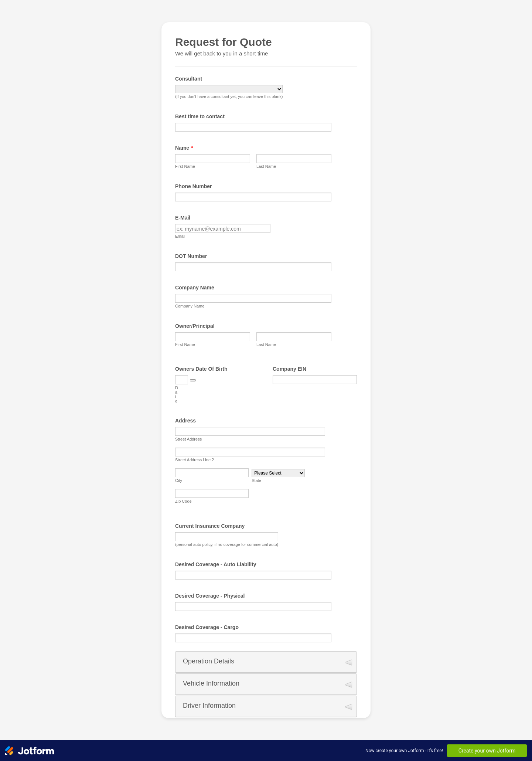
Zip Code (183, 501)
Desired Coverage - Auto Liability (216, 564)
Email (180, 236)
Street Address (188, 439)
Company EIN (289, 369)
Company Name (195, 288)
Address (185, 421)
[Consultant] (229, 89)
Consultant (189, 79)
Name (184, 148)
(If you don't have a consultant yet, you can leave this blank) (229, 96)
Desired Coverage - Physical (210, 596)
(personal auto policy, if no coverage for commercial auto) (227, 544)
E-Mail (183, 218)
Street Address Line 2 (195, 460)
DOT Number (191, 256)
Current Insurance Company (210, 526)
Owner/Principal (195, 326)
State (256, 480)
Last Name (266, 166)
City (179, 480)
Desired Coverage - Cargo (207, 627)
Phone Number (194, 186)
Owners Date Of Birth (201, 369)
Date (177, 394)
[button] (193, 380)
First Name (185, 166)
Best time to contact (200, 116)
